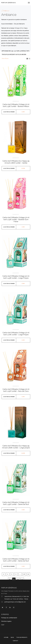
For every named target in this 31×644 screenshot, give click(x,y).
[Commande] (15, 55)
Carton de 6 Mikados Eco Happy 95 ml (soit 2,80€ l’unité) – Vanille (16, 162)
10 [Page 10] (24, 574)
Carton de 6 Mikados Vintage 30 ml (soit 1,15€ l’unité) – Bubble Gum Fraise (16, 219)
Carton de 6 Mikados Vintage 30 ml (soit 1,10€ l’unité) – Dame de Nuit (16, 560)
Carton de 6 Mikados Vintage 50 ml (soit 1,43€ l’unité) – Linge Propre (16, 277)
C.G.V (3, 625)
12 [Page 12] (10, 579)
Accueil (6, 637)
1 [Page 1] (8, 574)
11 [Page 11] (28, 574)
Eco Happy (24, 28)
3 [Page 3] (16, 574)
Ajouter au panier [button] (9, 112)
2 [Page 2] (12, 574)
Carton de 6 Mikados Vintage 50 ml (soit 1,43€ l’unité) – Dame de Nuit (16, 503)
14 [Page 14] (18, 579)
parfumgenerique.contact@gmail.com (15, 602)
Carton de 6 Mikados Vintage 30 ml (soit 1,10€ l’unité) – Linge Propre (16, 334)
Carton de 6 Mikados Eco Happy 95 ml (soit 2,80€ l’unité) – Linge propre (16, 447)
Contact (15, 641)
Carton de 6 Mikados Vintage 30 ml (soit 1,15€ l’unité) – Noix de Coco (16, 390)
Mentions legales (6, 621)
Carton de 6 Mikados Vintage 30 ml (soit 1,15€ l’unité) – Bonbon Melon (16, 105)
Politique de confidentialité (9, 618)
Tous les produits (22, 637)
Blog (12, 637)
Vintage (17, 28)
